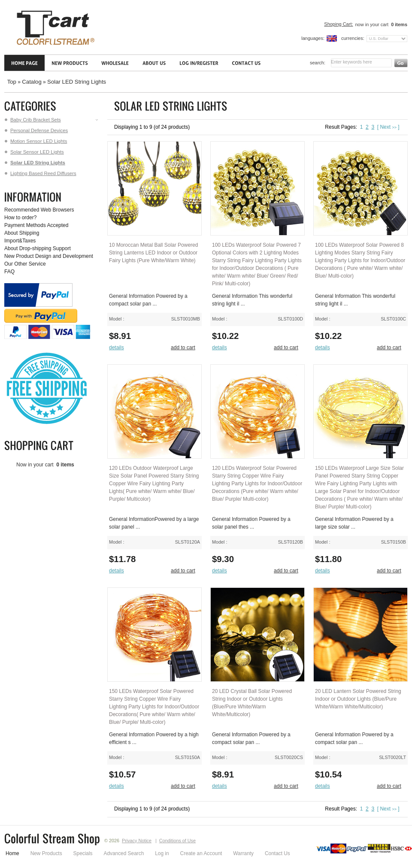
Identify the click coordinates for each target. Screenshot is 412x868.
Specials (83, 853)
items (398, 24)
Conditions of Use (177, 841)
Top (12, 82)
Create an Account (201, 853)
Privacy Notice (137, 841)
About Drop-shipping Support (38, 248)
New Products (46, 853)
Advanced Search (124, 853)
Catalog (32, 82)
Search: (318, 63)
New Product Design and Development (49, 256)
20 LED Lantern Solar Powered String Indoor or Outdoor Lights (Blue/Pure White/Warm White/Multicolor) (358, 699)
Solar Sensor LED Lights (34, 152)
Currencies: (353, 38)
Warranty (243, 853)
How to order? (20, 218)
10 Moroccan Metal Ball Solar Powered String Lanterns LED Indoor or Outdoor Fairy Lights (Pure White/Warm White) (153, 253)
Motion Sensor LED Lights (36, 141)
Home (12, 853)
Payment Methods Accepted (36, 225)
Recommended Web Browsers (39, 210)
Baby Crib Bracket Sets (52, 120)
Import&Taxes (20, 241)
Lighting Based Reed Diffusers (41, 173)
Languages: (313, 38)
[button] (119, 348)
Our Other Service (25, 264)
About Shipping (22, 233)
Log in (162, 853)
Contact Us (277, 853)
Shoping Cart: (338, 24)
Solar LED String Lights (77, 82)
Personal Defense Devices (36, 130)
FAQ (9, 272)
